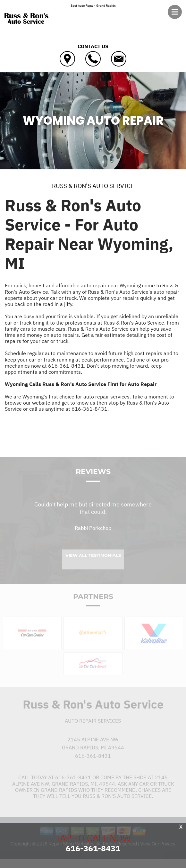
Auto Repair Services (93, 727)
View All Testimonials (93, 561)
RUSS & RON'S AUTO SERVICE (93, 186)
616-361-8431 (66, 366)
